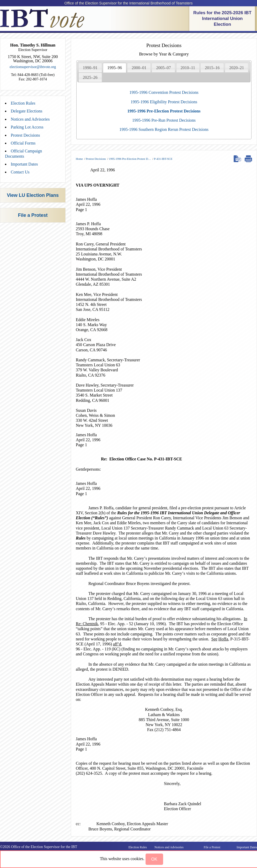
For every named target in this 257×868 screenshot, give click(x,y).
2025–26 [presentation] (90, 77)
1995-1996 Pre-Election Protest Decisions (164, 111)
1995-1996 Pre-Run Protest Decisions (164, 120)
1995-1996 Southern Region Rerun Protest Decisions (164, 129)
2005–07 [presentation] (163, 68)
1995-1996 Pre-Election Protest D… (130, 159)
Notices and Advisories (30, 119)
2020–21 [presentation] (237, 68)
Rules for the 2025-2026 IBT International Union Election (222, 19)
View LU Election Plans (33, 195)
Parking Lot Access (27, 127)
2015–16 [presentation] (212, 68)
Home (79, 159)
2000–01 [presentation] (139, 68)
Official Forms (23, 143)
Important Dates (24, 164)
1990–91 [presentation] (90, 68)
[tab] (90, 68)
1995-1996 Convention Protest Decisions (164, 92)
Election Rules (23, 103)
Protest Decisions (25, 135)
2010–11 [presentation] (188, 68)
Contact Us (20, 172)
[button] (154, 859)
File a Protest (33, 215)
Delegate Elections (26, 111)
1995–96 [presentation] (115, 68)
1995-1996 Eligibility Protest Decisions (164, 102)
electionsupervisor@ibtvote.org (33, 67)
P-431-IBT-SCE (163, 159)
